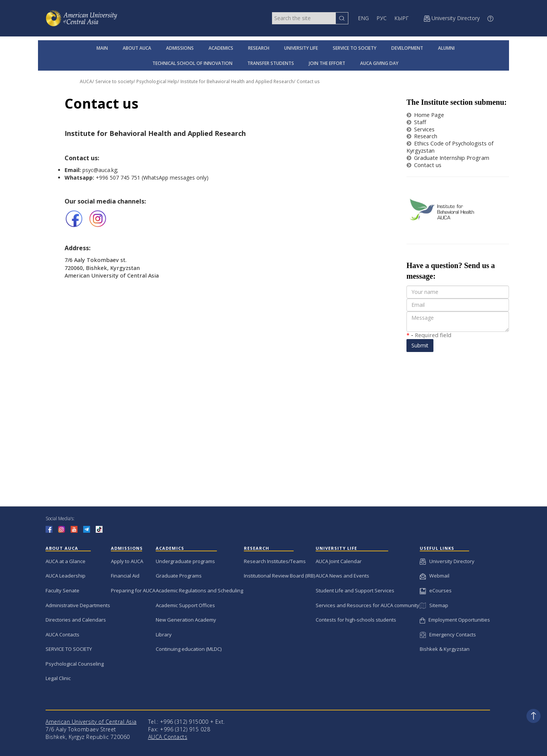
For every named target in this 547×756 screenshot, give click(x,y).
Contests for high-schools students (356, 620)
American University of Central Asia (91, 722)
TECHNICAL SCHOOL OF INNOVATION (192, 63)
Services (421, 129)
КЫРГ (402, 18)
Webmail (435, 576)
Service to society (114, 81)
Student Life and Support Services (355, 590)
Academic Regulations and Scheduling (199, 590)
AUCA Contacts (62, 634)
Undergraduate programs (185, 561)
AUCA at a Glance (66, 561)
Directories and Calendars (76, 620)
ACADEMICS (221, 48)
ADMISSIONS (180, 48)
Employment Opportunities (455, 620)
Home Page (425, 115)
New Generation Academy (186, 620)
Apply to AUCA (127, 561)
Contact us (308, 81)
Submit (420, 345)
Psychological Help (157, 81)
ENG (363, 18)
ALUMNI (446, 48)
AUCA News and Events (342, 576)
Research (422, 136)
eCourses (436, 590)
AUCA (86, 81)
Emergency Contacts (448, 634)
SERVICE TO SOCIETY (355, 48)
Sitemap (434, 605)
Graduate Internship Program (448, 158)
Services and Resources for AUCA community (368, 605)
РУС (382, 18)
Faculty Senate (62, 590)
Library (164, 634)
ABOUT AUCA (137, 48)
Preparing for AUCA (133, 590)
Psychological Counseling (75, 664)
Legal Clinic (58, 678)
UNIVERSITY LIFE (301, 48)
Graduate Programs (179, 576)
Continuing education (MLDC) (189, 649)
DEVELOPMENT (407, 48)
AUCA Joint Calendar (339, 561)
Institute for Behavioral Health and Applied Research (237, 81)
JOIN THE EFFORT (327, 63)
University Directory (447, 561)
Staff (416, 122)
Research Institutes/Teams (275, 561)
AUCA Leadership (66, 576)
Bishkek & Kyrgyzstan (445, 649)
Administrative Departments (78, 605)
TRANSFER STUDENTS (271, 63)
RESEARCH (259, 48)
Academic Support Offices (185, 605)
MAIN (102, 48)
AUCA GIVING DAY (379, 63)
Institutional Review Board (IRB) (279, 576)
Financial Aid (125, 576)
